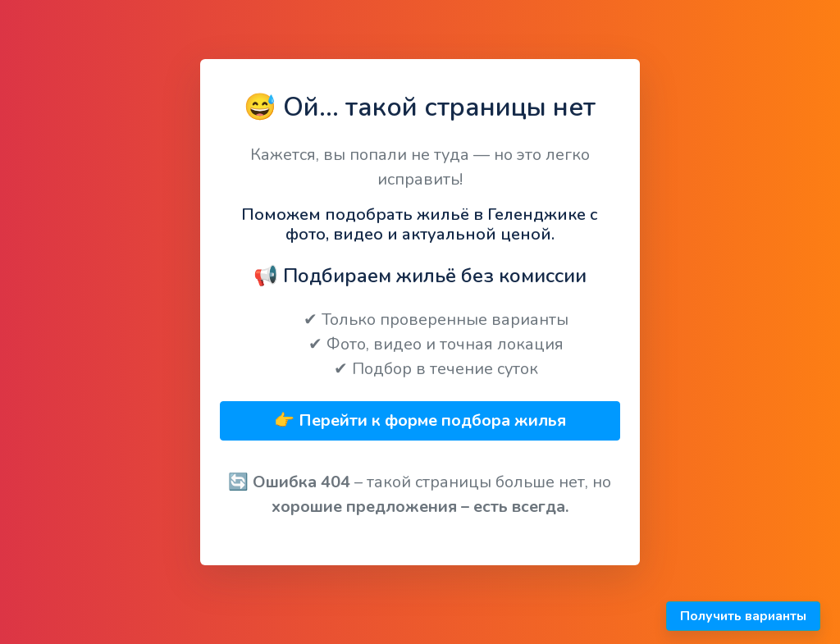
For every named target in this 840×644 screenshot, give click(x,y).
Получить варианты (743, 616)
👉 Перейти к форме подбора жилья (420, 420)
